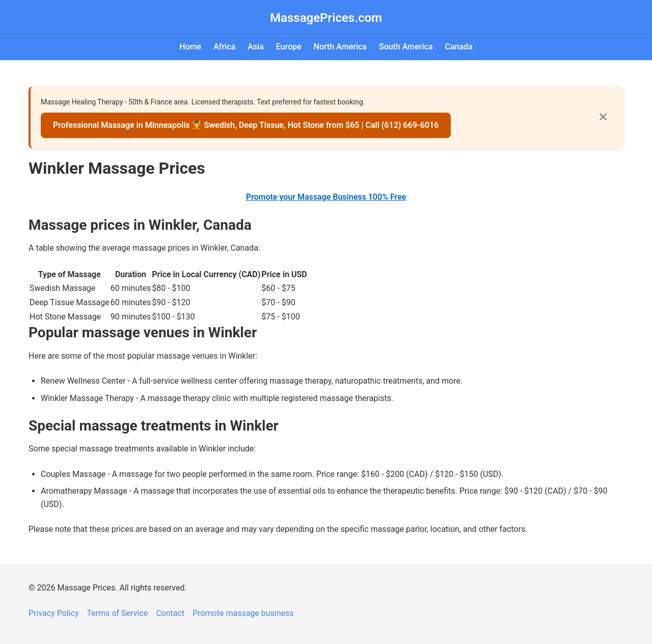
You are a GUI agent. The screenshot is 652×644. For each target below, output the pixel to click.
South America (406, 47)
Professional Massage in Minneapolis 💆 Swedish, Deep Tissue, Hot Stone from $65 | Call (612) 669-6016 (246, 125)
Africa (224, 47)
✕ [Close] (603, 117)
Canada (459, 47)
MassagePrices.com (326, 18)
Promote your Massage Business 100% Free (326, 197)
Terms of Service (118, 613)
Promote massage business (243, 613)
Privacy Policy (54, 613)
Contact (170, 613)
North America (340, 47)
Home (190, 47)
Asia (256, 47)
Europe (289, 47)
